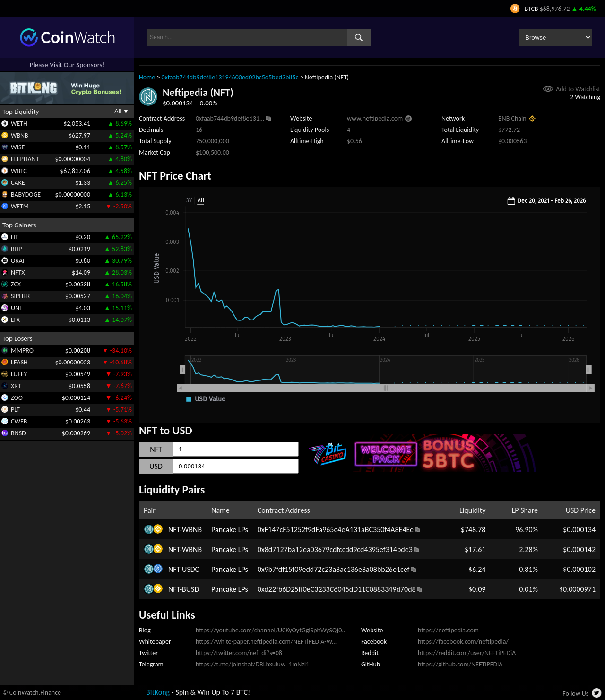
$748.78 (473, 530)
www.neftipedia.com (375, 118)
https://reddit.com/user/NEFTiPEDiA (467, 653)
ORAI (18, 261)
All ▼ (122, 111)
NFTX (18, 272)
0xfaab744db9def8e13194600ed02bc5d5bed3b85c (230, 77)
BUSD (190, 589)
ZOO (17, 398)
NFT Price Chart (175, 176)
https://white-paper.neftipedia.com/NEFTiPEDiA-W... (266, 642)
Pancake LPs (230, 530)
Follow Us (575, 694)
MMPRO (22, 350)
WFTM (20, 206)
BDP (16, 249)
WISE (18, 147)
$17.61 (475, 549)
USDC (190, 569)
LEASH (19, 362)
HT (15, 237)
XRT (16, 386)
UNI (16, 308)
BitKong (158, 692)
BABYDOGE (26, 194)
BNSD (18, 433)
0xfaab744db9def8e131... (230, 118)
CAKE (18, 183)
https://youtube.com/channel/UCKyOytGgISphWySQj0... (271, 630)
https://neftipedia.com (448, 630)
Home (147, 77)
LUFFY (19, 374)
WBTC (19, 171)
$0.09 (477, 589)
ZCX (16, 284)
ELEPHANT (25, 159)
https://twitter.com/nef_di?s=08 (239, 653)
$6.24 (477, 569)
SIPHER (20, 296)
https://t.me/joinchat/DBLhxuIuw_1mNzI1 (252, 664)
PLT (15, 410)
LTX (15, 320)
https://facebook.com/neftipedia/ (463, 642)
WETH (19, 124)
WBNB (20, 135)
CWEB (19, 421)
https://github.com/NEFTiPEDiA (460, 664)
